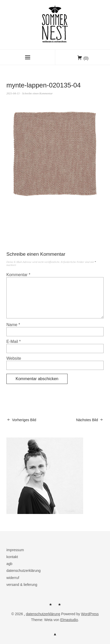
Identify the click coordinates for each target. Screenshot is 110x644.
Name (13, 325)
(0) (86, 58)
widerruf (13, 578)
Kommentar (18, 275)
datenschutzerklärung (24, 571)
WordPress (90, 614)
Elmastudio (69, 620)
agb (9, 564)
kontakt (12, 557)
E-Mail (14, 342)
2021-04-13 (13, 93)
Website (14, 358)
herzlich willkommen (51, 606)
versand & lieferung (22, 585)
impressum (15, 550)
